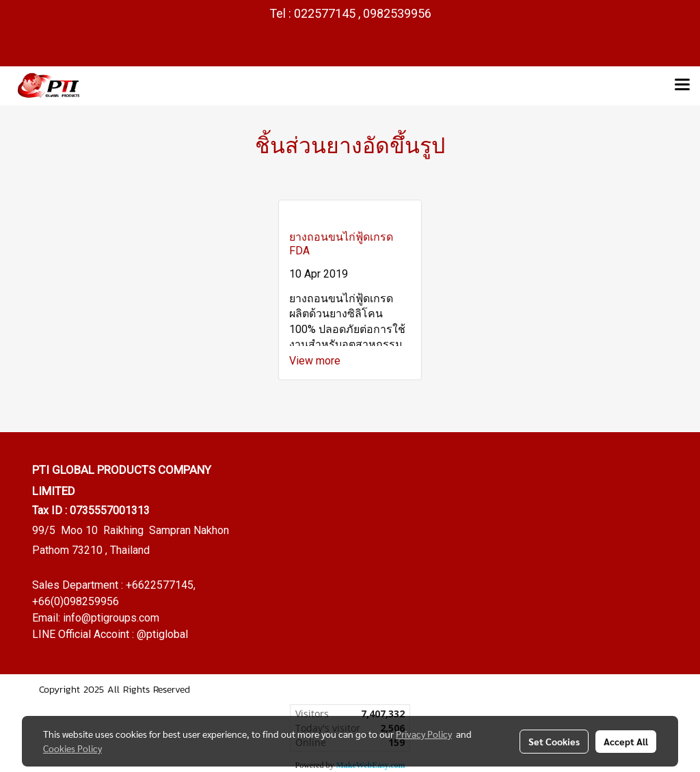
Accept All (626, 741)
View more (316, 361)
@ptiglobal (162, 634)
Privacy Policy (424, 734)
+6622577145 (160, 585)
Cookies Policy (72, 748)
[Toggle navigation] (682, 85)
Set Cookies (554, 741)
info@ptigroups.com (111, 618)
